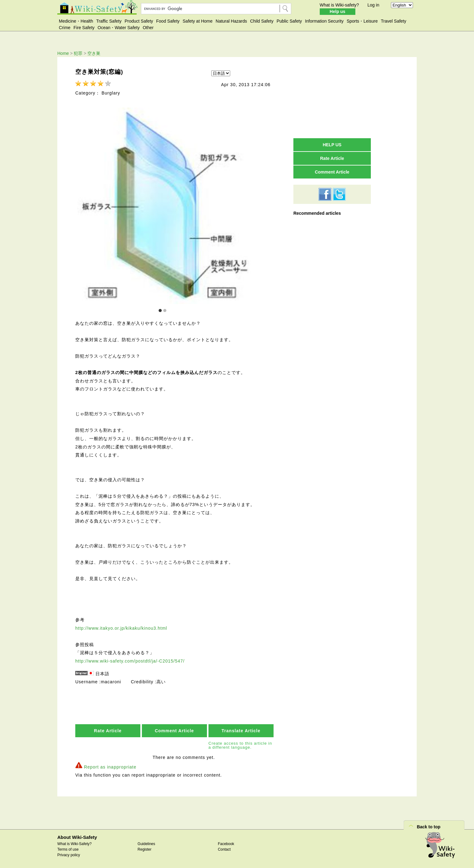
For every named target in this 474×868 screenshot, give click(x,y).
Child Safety (262, 21)
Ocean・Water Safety (119, 28)
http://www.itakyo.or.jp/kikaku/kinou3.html (121, 628)
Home (63, 53)
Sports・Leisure (362, 21)
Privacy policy (69, 854)
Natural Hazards (231, 21)
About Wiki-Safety (77, 837)
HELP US (332, 145)
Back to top (428, 826)
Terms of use (68, 849)
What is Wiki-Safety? (75, 843)
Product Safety (139, 21)
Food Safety (168, 21)
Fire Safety (84, 28)
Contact (224, 849)
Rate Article (108, 730)
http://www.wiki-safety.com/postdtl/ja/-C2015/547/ (130, 660)
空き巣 (94, 53)
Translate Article (241, 730)
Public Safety (289, 21)
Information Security (324, 21)
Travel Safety (393, 21)
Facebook (226, 843)
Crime (65, 28)
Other (148, 28)
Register (145, 849)
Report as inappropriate (110, 766)
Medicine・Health (76, 21)
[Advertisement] (332, 97)
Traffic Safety (109, 21)
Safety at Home (198, 21)
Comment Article (175, 730)
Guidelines (146, 843)
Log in (373, 5)
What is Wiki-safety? (339, 5)
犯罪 (78, 53)
